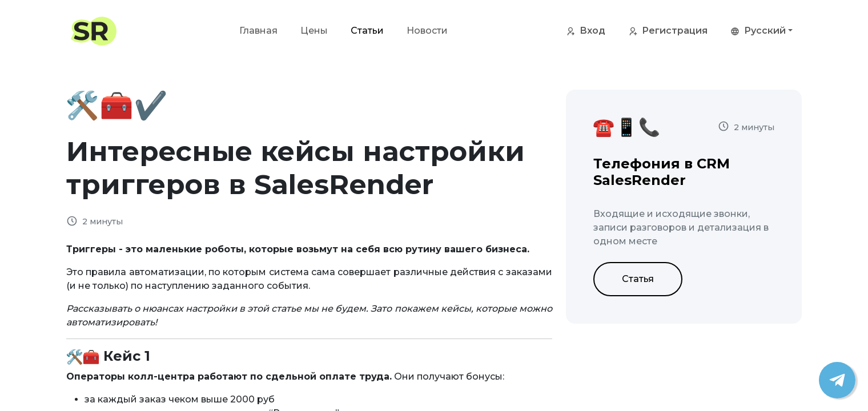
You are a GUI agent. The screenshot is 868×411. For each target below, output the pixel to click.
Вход (586, 31)
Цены (314, 31)
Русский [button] (758, 31)
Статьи (367, 31)
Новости (427, 31)
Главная (258, 31)
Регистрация (668, 31)
